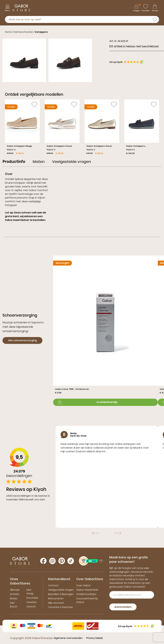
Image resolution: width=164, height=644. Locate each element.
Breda (14, 598)
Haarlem (32, 602)
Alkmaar (15, 590)
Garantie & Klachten (61, 607)
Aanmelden (123, 607)
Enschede (33, 598)
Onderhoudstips (86, 594)
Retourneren (56, 598)
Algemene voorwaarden (68, 638)
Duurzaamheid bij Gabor (87, 600)
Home (8, 32)
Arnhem (15, 594)
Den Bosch (14, 605)
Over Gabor (84, 585)
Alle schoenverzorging (22, 340)
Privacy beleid (94, 638)
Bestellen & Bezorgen (61, 594)
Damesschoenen (23, 32)
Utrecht (31, 607)
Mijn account (56, 603)
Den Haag (30, 592)
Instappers (41, 32)
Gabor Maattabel (87, 590)
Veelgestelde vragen (61, 590)
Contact (53, 585)
